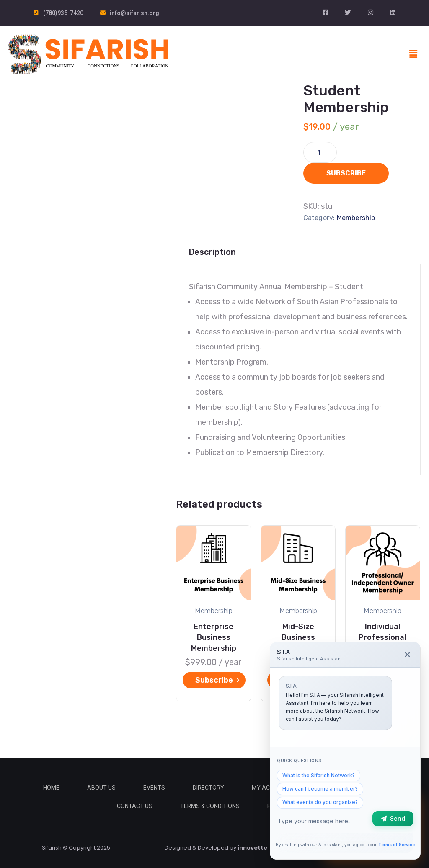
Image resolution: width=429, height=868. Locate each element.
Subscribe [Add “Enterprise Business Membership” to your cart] (214, 680)
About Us (101, 788)
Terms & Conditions (210, 806)
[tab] (212, 252)
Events (154, 788)
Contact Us (135, 806)
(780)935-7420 (63, 13)
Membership (356, 218)
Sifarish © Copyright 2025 (76, 848)
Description (212, 252)
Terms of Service (397, 845)
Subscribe (346, 173)
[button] (413, 54)
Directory (208, 788)
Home (51, 788)
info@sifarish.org (134, 13)
